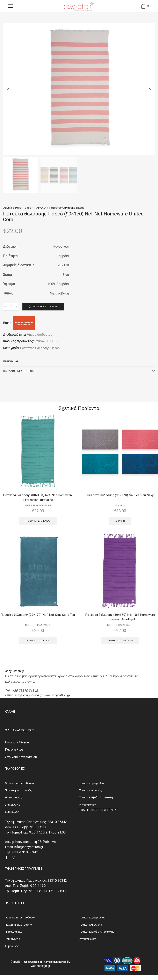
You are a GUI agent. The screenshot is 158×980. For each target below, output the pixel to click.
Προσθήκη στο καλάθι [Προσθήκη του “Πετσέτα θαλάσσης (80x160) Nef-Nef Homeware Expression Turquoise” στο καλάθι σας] (38, 523)
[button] (8, 90)
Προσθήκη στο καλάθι (47, 307)
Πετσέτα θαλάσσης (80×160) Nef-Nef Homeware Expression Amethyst (120, 619)
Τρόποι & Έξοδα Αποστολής (97, 936)
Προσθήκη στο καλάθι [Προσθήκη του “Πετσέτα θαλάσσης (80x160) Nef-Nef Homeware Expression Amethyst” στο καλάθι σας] (120, 643)
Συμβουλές (12, 951)
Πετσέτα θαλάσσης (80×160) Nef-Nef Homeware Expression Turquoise (38, 499)
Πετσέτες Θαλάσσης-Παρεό (69, 208)
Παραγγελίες (15, 753)
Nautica (120, 507)
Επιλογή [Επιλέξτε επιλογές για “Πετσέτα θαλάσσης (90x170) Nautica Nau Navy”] (120, 522)
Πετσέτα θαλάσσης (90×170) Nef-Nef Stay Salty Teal (38, 619)
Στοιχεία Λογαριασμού (22, 760)
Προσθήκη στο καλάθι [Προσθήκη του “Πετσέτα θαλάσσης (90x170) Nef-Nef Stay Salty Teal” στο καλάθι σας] (38, 643)
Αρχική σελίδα (13, 208)
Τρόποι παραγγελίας (93, 922)
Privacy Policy (88, 944)
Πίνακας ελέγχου (18, 745)
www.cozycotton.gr (58, 698)
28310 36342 (57, 826)
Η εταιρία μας (14, 936)
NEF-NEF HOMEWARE (38, 507)
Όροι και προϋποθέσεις (20, 922)
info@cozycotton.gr (29, 698)
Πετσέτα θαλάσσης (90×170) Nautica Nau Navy (120, 496)
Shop (29, 208)
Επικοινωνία (13, 944)
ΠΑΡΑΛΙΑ (42, 208)
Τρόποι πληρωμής (91, 929)
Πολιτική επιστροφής (20, 929)
